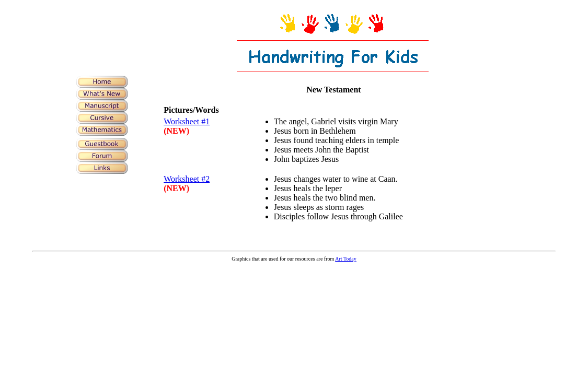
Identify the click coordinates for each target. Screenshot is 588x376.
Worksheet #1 (187, 121)
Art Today (346, 259)
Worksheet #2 (187, 179)
